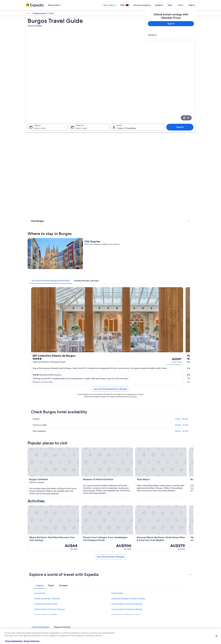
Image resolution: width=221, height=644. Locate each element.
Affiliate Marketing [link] (33, 611)
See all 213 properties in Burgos (131, 235)
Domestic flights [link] (76, 606)
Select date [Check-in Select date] (38, 100)
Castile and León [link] (47, 14)
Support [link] (160, 588)
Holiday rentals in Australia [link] (80, 597)
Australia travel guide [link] (78, 588)
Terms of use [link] (118, 597)
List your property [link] (33, 597)
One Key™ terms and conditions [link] (126, 602)
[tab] (92, 165)
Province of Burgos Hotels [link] (46, 485)
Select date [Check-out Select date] (80, 100)
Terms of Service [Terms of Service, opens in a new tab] (31, 641)
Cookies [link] (116, 593)
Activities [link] (35, 138)
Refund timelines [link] (164, 597)
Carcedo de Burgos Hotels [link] (46, 474)
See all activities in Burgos (131, 430)
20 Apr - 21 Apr (182, 267)
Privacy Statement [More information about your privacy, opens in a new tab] (14, 641)
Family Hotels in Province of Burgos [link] (50, 479)
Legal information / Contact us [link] (125, 611)
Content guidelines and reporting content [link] (129, 615)
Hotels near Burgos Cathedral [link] (47, 469)
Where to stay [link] (37, 134)
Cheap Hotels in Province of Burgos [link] (127, 474)
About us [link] (29, 588)
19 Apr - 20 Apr (182, 261)
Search (181, 99)
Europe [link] (29, 14)
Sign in (192, 5)
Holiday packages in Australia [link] (81, 602)
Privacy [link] (116, 588)
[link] (171, 35)
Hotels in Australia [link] (76, 593)
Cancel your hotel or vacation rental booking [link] (174, 593)
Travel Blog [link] (74, 620)
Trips (175, 5)
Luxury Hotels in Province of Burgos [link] (127, 479)
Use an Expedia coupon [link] (166, 602)
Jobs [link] (28, 593)
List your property (147, 5)
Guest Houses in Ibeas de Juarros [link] (126, 485)
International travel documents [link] (169, 606)
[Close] (216, 636)
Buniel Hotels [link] (117, 463)
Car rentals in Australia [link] (78, 611)
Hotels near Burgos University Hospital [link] (128, 469)
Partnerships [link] (31, 602)
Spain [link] (36, 14)
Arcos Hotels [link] (40, 463)
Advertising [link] (30, 606)
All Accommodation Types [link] (80, 615)
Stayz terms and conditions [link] (124, 606)
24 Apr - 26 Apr (182, 273)
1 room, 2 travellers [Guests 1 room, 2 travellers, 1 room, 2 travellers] (126, 100)
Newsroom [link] (30, 615)
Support (164, 5)
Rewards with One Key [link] (78, 624)
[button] (111, 445)
